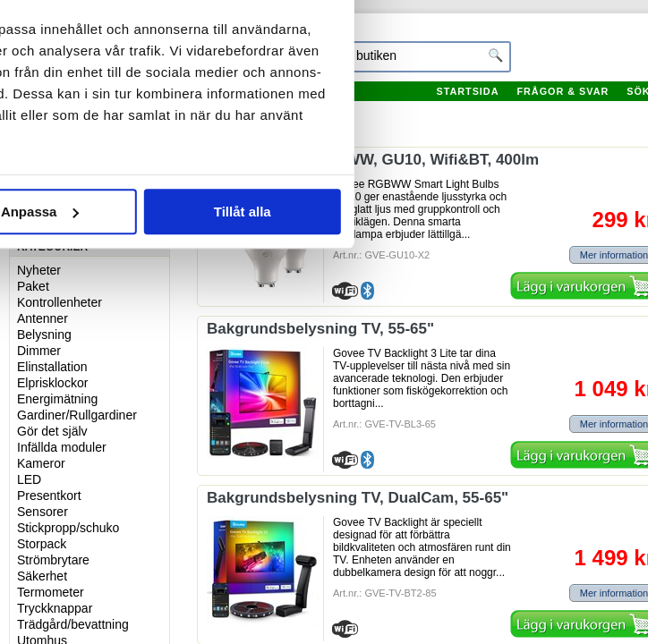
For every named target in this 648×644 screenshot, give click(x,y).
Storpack (42, 544)
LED (29, 479)
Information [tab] (324, 110)
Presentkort (49, 496)
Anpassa (324, 385)
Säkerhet (42, 576)
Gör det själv (52, 431)
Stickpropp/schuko (68, 528)
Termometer (51, 592)
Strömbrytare (53, 560)
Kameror (41, 463)
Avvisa (121, 385)
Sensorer (43, 512)
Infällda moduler (62, 447)
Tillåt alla (527, 385)
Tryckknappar (55, 608)
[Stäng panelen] (619, 52)
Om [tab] (534, 110)
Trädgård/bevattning (73, 624)
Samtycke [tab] (114, 110)
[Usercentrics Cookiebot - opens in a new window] (502, 52)
